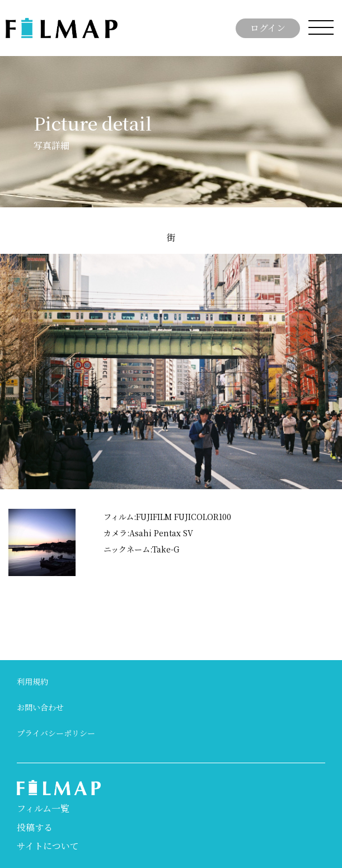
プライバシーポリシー (56, 733)
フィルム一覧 (43, 808)
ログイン (268, 28)
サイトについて (48, 846)
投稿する (35, 827)
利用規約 (32, 681)
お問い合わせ (40, 707)
